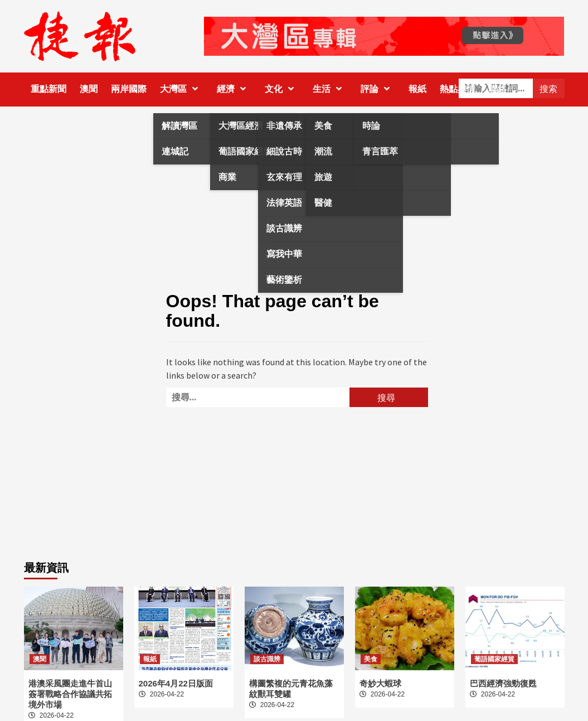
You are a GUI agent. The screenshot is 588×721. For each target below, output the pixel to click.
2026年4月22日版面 (176, 683)
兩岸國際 (129, 89)
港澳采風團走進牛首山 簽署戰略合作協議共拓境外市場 (70, 694)
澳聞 (89, 89)
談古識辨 (267, 659)
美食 (371, 659)
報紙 (417, 89)
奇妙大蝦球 (380, 683)
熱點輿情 (458, 89)
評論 (378, 89)
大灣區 (182, 89)
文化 (282, 89)
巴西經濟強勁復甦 (503, 683)
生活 (330, 89)
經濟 (234, 89)
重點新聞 (48, 89)
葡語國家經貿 (494, 659)
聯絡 (498, 89)
